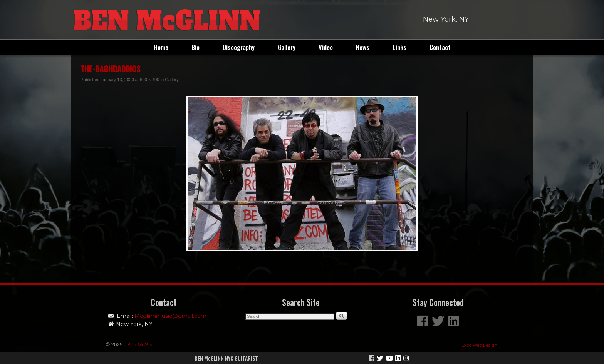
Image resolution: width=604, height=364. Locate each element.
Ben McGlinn (142, 345)
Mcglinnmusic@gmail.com (170, 316)
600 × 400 (149, 80)
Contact (440, 47)
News (363, 47)
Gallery (287, 47)
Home (161, 47)
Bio (195, 47)
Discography (239, 47)
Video (326, 47)
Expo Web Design (479, 345)
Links (399, 47)
